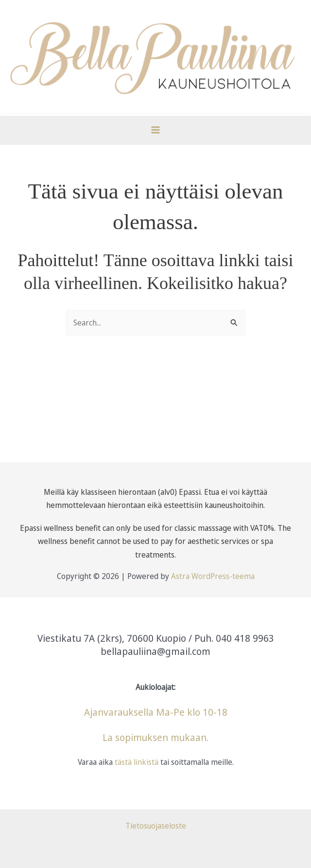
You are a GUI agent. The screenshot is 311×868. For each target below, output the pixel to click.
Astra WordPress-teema (213, 576)
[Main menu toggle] (155, 130)
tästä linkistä (136, 762)
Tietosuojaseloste (156, 826)
